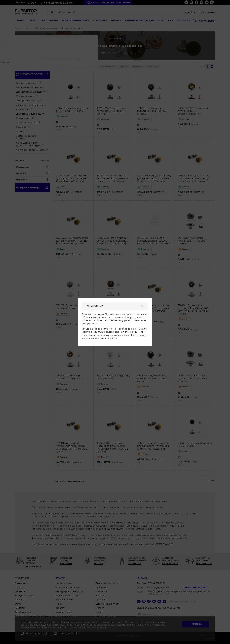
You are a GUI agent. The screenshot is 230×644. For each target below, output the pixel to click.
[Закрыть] (142, 306)
